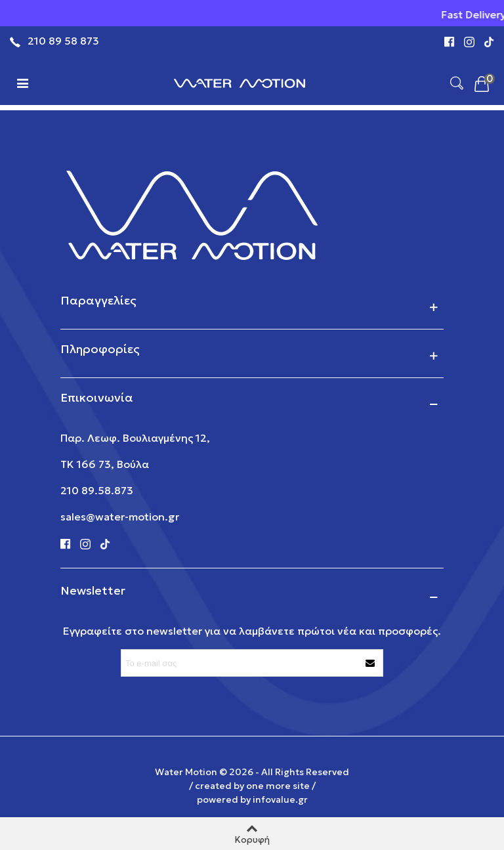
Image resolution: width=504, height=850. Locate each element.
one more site (278, 786)
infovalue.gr (280, 799)
